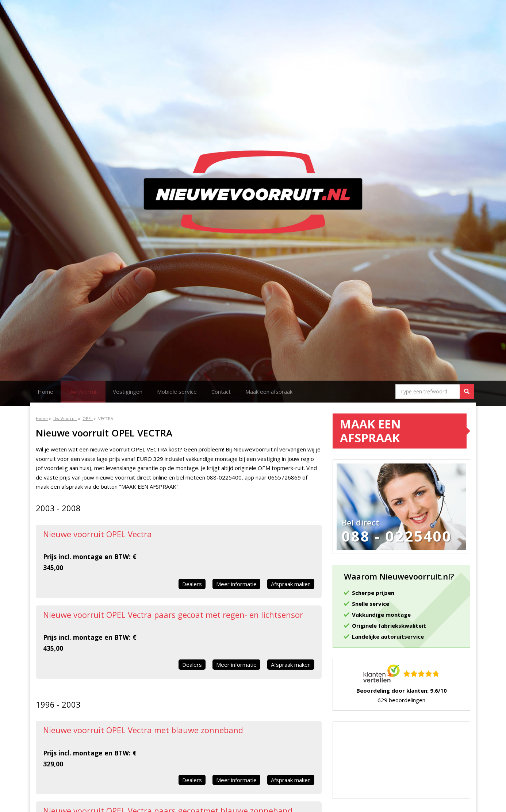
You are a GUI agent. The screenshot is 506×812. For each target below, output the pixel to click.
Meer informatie (236, 584)
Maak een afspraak (269, 392)
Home (45, 392)
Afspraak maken (291, 584)
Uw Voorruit (83, 392)
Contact (221, 392)
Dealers (192, 584)
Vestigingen (128, 392)
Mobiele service (177, 392)
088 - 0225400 (397, 536)
